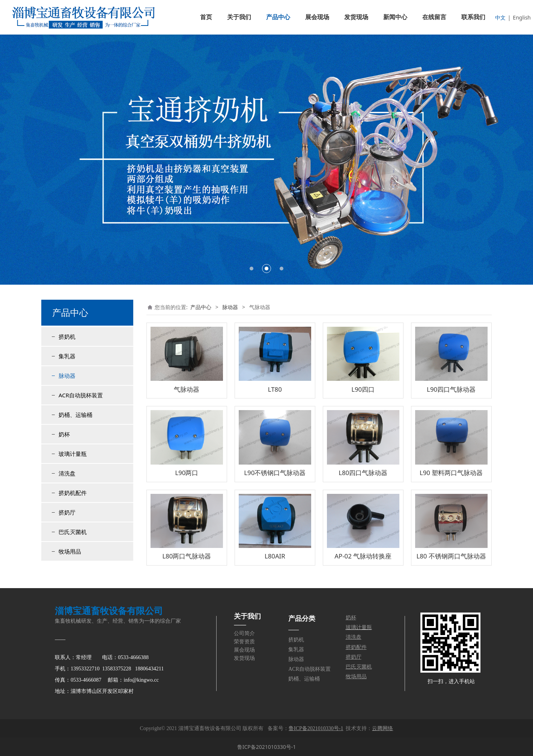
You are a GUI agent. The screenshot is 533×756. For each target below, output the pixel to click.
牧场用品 (70, 551)
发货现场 (356, 17)
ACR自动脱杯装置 (81, 395)
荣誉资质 (244, 642)
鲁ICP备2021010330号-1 (267, 747)
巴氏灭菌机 (73, 532)
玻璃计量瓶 (73, 454)
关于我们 (239, 17)
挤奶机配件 (73, 493)
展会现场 (317, 17)
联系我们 (473, 17)
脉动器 (67, 376)
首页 (206, 17)
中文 (500, 17)
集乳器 (67, 356)
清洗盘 (67, 473)
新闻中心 (395, 17)
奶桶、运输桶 (75, 415)
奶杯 (64, 434)
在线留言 (434, 17)
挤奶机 (67, 337)
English (522, 17)
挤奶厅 (67, 512)
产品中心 (278, 17)
